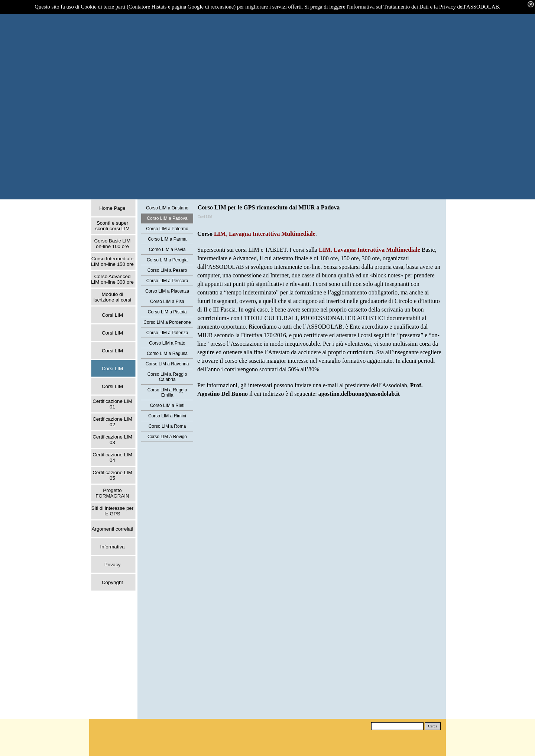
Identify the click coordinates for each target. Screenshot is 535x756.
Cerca (433, 726)
